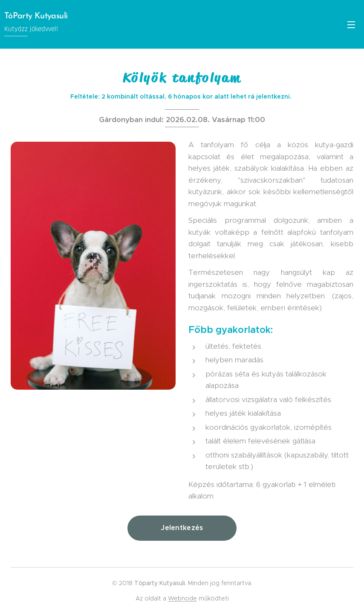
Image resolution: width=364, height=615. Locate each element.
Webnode (182, 598)
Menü (351, 25)
